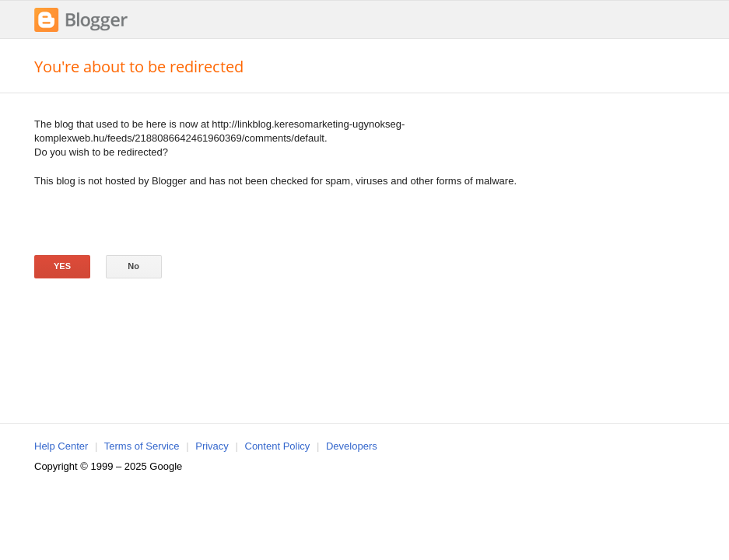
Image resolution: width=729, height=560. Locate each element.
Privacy (212, 446)
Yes (62, 266)
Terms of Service (142, 446)
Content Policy (278, 446)
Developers (352, 446)
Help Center (61, 446)
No (133, 266)
